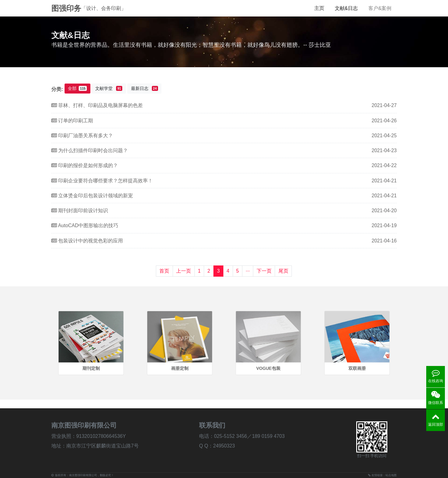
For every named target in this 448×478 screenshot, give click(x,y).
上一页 (184, 271)
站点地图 (391, 475)
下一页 (264, 271)
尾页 (283, 271)
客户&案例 (380, 8)
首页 (164, 271)
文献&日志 (346, 8)
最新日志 (145, 88)
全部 (77, 88)
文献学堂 (109, 88)
